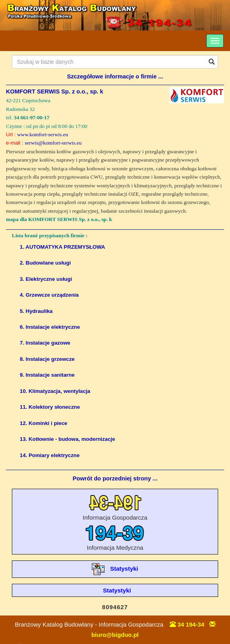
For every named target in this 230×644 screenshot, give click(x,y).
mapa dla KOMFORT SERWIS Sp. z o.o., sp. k (59, 219)
